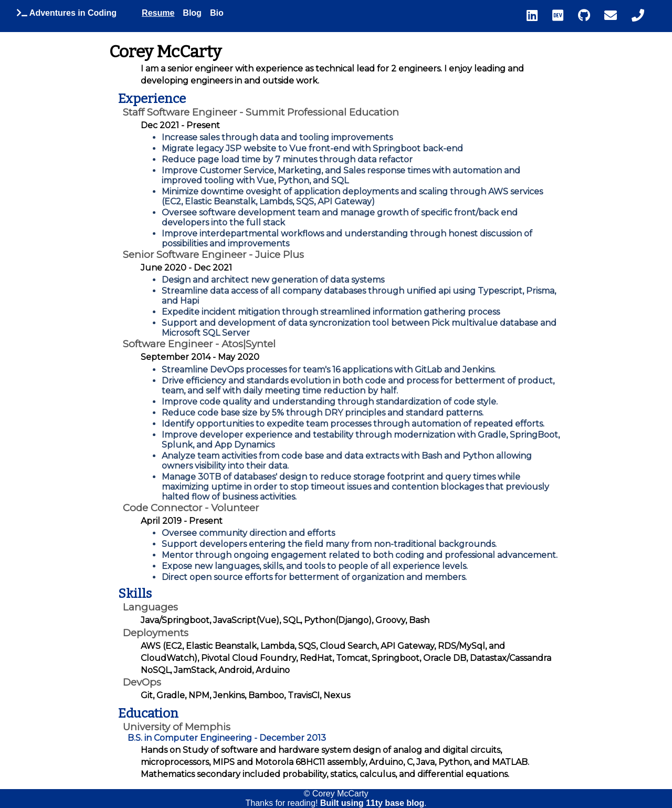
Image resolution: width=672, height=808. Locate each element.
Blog (192, 13)
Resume (158, 13)
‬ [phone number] (638, 15)
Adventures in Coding (67, 13)
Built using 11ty (353, 803)
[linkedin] (538, 15)
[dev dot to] (563, 15)
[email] (616, 15)
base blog (405, 803)
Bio (217, 13)
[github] (590, 15)
